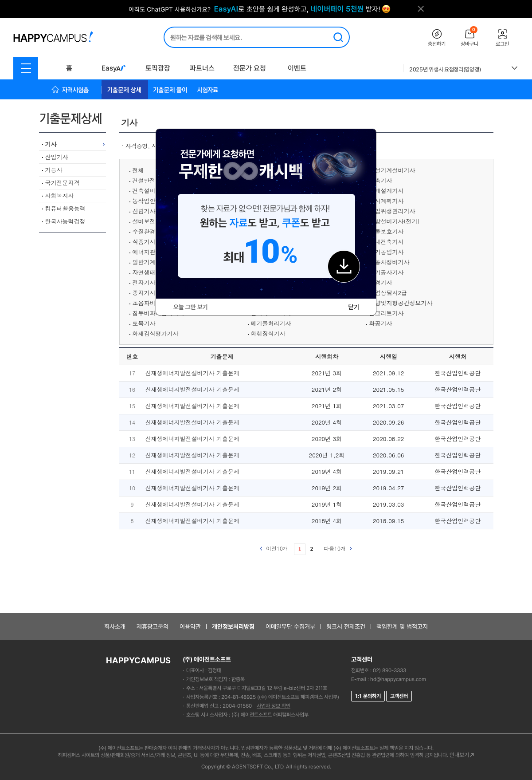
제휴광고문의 (153, 626)
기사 (51, 144)
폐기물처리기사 (271, 323)
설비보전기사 (150, 221)
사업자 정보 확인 (274, 706)
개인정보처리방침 (233, 626)
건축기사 (381, 180)
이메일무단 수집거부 (290, 626)
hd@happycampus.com (398, 679)
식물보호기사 (387, 231)
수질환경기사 (150, 231)
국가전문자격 (63, 183)
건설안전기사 (150, 180)
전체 (138, 170)
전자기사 (144, 282)
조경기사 (381, 282)
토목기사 (144, 323)
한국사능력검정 (65, 221)
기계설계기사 (387, 191)
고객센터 (399, 696)
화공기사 (381, 323)
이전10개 (274, 548)
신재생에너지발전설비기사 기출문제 (192, 373)
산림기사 (144, 211)
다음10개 (338, 548)
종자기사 (144, 293)
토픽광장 (158, 68)
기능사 (54, 170)
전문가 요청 (250, 68)
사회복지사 (60, 195)
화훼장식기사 (268, 333)
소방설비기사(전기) (395, 221)
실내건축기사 (387, 242)
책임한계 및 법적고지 (402, 626)
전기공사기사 (387, 272)
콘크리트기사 (387, 313)
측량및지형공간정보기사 (401, 303)
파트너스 (202, 68)
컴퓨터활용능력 (65, 208)
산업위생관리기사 (392, 211)
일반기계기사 (150, 262)
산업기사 (57, 157)
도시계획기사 (387, 201)
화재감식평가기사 (156, 333)
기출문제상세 (74, 118)
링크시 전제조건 (346, 626)
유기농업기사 (387, 252)
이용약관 (190, 626)
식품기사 (144, 242)
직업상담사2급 (388, 293)
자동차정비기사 (389, 262)
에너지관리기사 (153, 252)
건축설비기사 (150, 191)
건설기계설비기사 (392, 170)
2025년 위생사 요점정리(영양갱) (445, 69)
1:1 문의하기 (368, 696)
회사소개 (115, 626)
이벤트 (297, 68)
